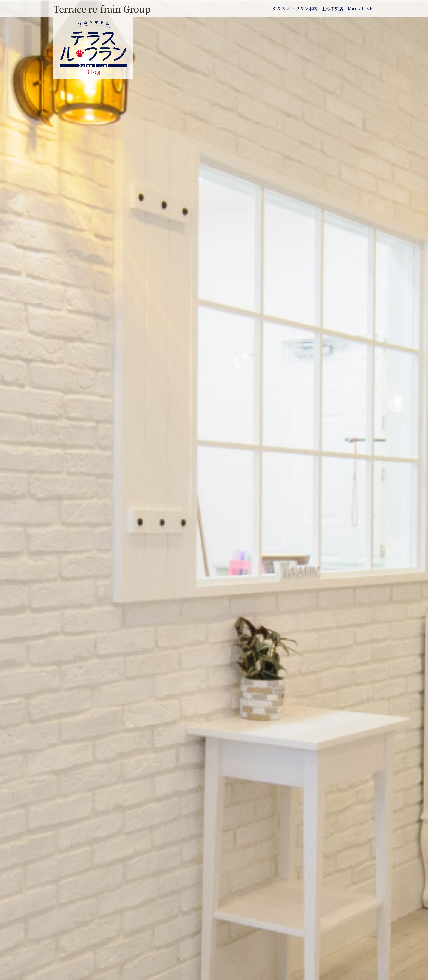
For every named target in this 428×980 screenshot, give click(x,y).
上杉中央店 (332, 9)
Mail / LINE (360, 9)
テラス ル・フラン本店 (295, 9)
